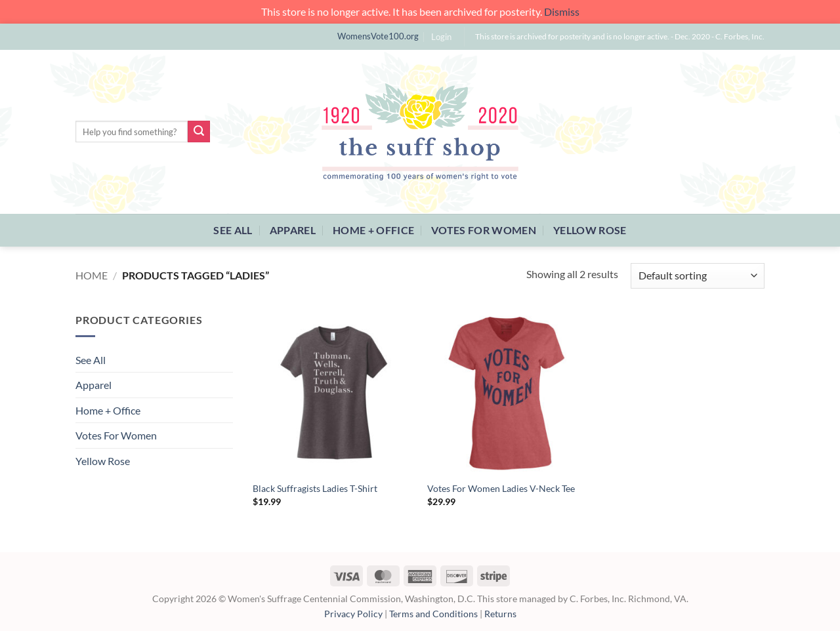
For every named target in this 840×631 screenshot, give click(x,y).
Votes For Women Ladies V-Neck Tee (501, 488)
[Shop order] (698, 276)
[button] (441, 37)
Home (92, 275)
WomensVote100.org (378, 36)
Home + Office (373, 230)
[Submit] (199, 132)
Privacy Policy (353, 614)
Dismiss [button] (562, 11)
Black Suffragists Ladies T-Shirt (315, 488)
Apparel (293, 230)
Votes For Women (484, 230)
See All (233, 230)
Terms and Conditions (433, 614)
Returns (500, 614)
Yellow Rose (590, 230)
